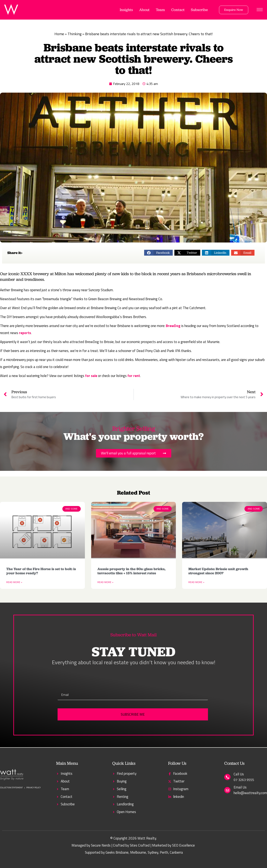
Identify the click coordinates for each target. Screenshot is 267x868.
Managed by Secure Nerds (91, 845)
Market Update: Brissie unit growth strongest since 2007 (218, 571)
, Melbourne (137, 852)
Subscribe (199, 10)
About (144, 10)
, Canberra (176, 852)
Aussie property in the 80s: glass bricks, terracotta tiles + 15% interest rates (131, 571)
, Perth (163, 852)
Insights (126, 10)
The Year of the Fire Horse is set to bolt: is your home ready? (41, 571)
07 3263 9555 (244, 780)
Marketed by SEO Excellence (173, 845)
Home (59, 34)
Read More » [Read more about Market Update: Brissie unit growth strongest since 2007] (196, 582)
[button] (159, 253)
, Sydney (152, 852)
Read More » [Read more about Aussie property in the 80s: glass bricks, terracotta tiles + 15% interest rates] (105, 582)
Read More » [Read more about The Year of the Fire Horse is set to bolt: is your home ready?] (14, 582)
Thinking (75, 34)
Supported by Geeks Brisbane (107, 852)
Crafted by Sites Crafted (131, 845)
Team (160, 10)
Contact (178, 10)
